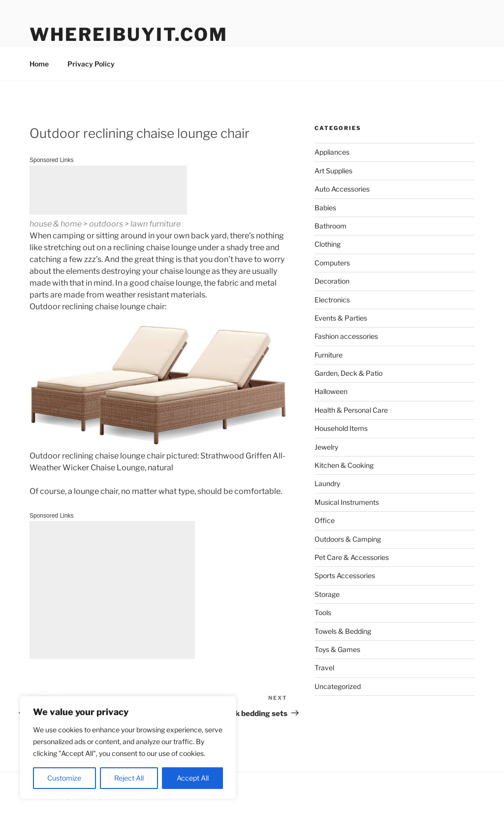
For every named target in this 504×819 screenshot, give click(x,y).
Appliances (332, 152)
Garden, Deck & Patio (348, 373)
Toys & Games (337, 649)
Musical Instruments (347, 502)
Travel (324, 668)
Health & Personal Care (351, 410)
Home (39, 64)
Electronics (332, 300)
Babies (325, 208)
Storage (327, 594)
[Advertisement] (108, 190)
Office (325, 520)
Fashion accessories (346, 336)
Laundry (327, 483)
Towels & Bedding (343, 631)
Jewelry (326, 447)
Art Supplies (333, 171)
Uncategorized (338, 686)
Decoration (332, 281)
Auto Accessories (342, 189)
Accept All (193, 778)
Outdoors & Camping (348, 539)
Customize (64, 778)
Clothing (328, 244)
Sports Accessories (345, 575)
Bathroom (331, 226)
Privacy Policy (91, 64)
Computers (332, 263)
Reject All (129, 778)
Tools (323, 612)
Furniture (329, 355)
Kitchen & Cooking (344, 465)
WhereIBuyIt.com (129, 34)
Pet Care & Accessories (352, 557)
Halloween (331, 391)
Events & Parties (341, 318)
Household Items (341, 428)
